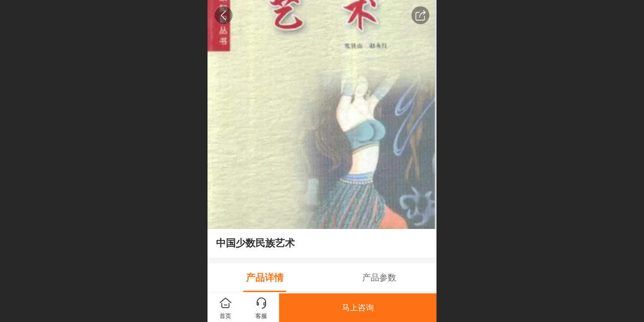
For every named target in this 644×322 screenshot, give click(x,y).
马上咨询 (358, 308)
